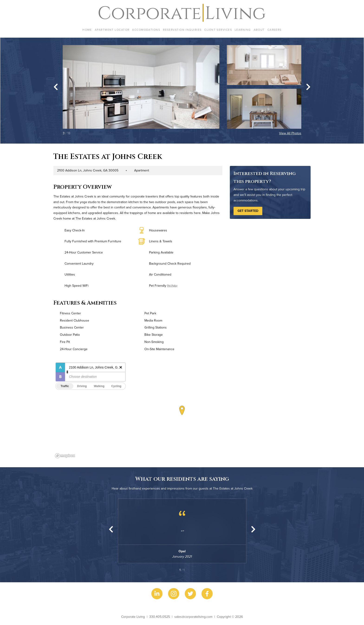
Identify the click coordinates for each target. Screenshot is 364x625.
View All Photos (290, 133)
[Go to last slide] (56, 87)
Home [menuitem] (87, 30)
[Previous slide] (111, 529)
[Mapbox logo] (65, 456)
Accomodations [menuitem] (146, 30)
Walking (99, 386)
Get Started (248, 211)
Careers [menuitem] (275, 30)
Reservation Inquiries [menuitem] (182, 30)
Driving (82, 386)
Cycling (116, 386)
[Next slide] (308, 87)
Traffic (65, 386)
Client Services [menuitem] (218, 30)
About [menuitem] (259, 30)
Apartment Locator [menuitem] (112, 30)
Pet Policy (172, 286)
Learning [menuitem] (243, 30)
